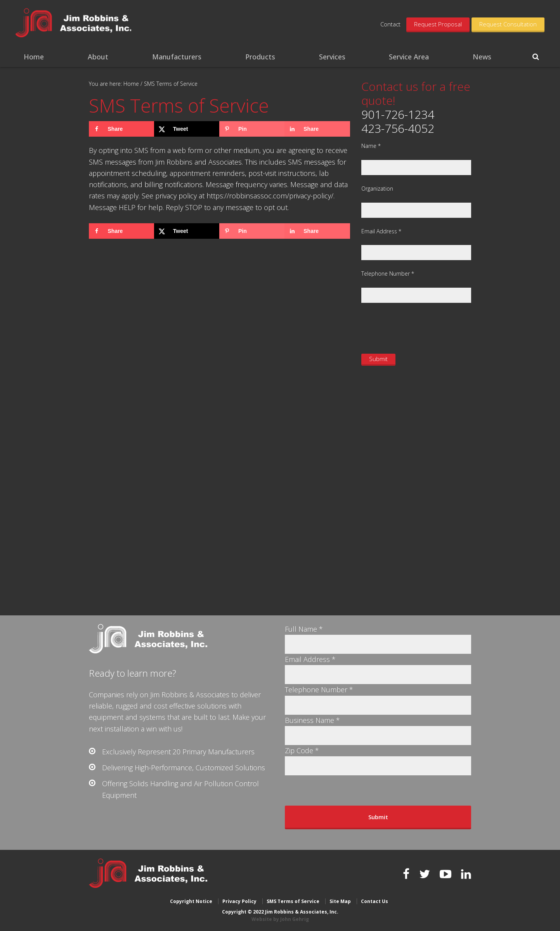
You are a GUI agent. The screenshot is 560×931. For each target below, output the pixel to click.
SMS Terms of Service (293, 901)
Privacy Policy (239, 901)
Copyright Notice (191, 901)
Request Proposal (438, 24)
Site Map (340, 901)
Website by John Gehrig (280, 919)
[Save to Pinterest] (252, 129)
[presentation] (420, 327)
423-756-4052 (398, 128)
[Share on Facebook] (121, 129)
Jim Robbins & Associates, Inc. (75, 23)
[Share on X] (187, 129)
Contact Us (374, 901)
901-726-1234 (398, 114)
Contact (390, 24)
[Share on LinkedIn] (317, 129)
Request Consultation (508, 24)
